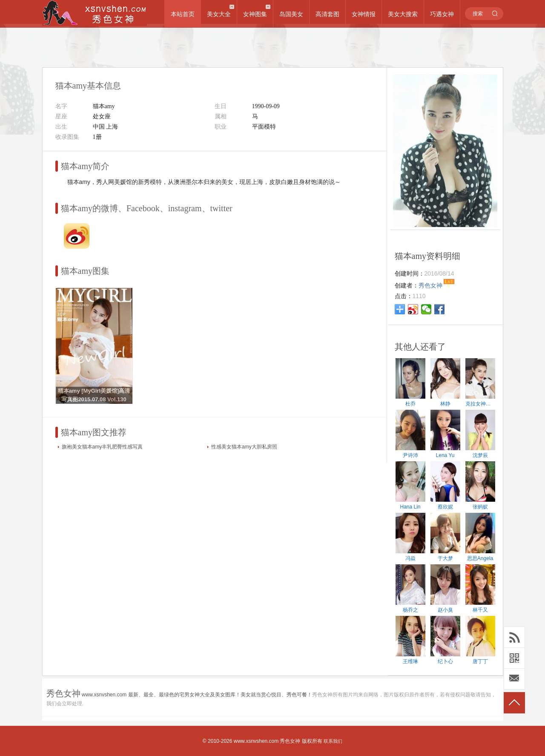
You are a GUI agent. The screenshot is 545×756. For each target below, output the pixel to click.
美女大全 (219, 14)
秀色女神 (290, 741)
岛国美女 (291, 14)
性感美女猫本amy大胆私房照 (244, 447)
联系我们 (333, 741)
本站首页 (183, 14)
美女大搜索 (403, 14)
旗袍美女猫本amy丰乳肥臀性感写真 (102, 447)
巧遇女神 (442, 14)
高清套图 (327, 14)
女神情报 (364, 14)
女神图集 (255, 14)
